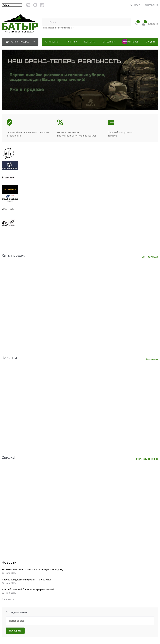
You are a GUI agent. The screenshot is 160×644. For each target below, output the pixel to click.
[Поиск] (46, 22)
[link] (28, 6)
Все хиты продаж (150, 257)
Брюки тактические (63, 28)
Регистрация (151, 5)
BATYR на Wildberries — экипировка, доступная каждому (32, 570)
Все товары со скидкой (147, 459)
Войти (138, 5)
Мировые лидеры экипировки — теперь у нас (27, 580)
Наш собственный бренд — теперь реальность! (28, 589)
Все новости (8, 599)
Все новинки (152, 359)
